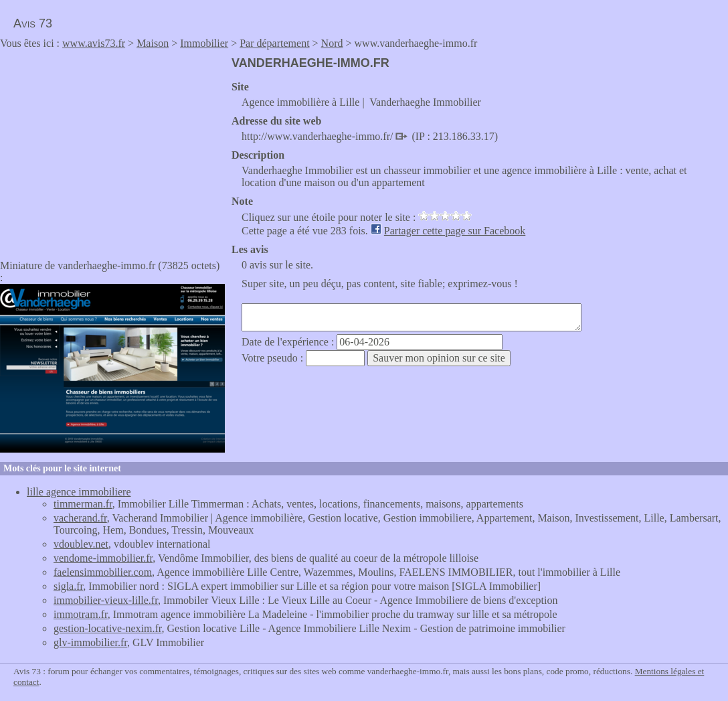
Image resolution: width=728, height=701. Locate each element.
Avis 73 (33, 23)
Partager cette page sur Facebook (455, 231)
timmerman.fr (83, 504)
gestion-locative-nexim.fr (108, 628)
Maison (153, 43)
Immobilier (204, 43)
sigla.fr (68, 586)
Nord (332, 43)
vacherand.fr (80, 518)
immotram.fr (81, 614)
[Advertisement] (112, 150)
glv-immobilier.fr (90, 642)
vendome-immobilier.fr (103, 558)
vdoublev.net (81, 544)
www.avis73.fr (94, 43)
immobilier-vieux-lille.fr (106, 600)
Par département (274, 43)
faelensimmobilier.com (103, 572)
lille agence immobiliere (79, 492)
